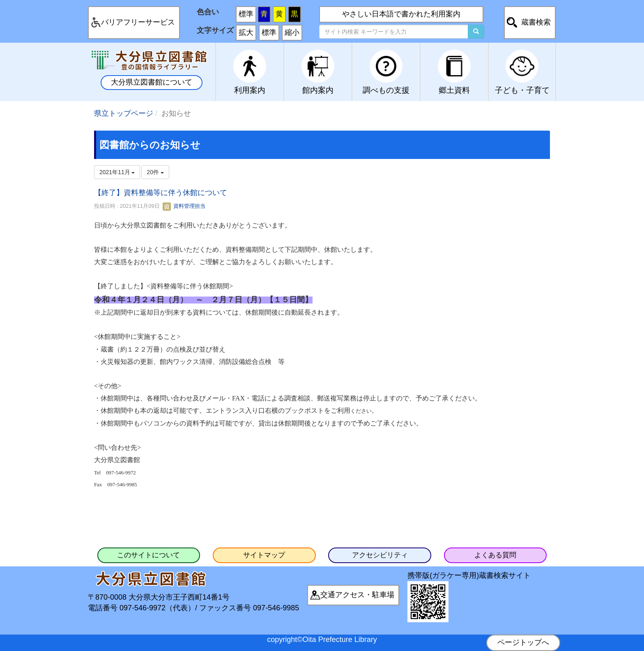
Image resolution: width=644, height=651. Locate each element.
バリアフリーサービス (138, 22)
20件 (155, 172)
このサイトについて (148, 555)
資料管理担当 (184, 206)
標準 (246, 14)
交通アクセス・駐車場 (357, 595)
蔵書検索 (536, 22)
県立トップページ (124, 113)
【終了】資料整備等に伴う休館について (161, 193)
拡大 (246, 32)
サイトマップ (264, 555)
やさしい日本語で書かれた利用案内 (401, 14)
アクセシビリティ (380, 555)
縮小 (292, 32)
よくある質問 (495, 555)
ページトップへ (523, 642)
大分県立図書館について (152, 82)
